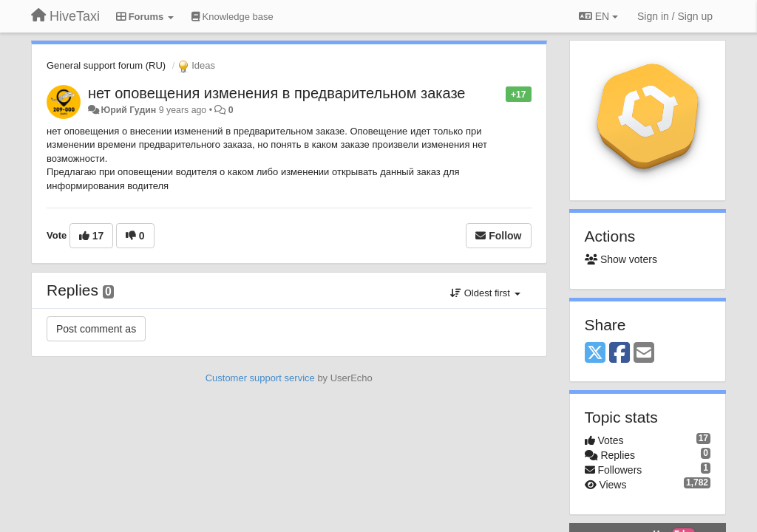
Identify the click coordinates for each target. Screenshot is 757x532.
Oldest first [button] (485, 293)
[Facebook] (619, 354)
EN (598, 16)
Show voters (621, 259)
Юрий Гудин (128, 110)
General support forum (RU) (106, 65)
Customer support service (260, 378)
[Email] (644, 354)
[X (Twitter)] (595, 354)
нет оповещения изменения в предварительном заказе (276, 93)
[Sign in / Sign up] (675, 16)
